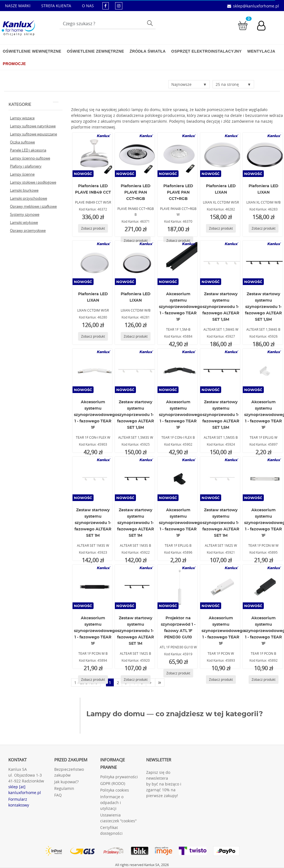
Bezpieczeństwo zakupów (69, 772)
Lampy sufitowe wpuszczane (33, 134)
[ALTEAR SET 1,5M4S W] (221, 263)
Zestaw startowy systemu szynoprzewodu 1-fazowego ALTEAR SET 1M (93, 523)
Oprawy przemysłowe (28, 230)
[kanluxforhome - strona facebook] (106, 6)
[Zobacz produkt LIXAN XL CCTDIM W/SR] (221, 228)
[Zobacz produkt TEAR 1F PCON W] (221, 680)
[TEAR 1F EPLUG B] (178, 479)
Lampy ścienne (22, 174)
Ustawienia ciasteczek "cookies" (118, 818)
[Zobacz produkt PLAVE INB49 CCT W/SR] (93, 228)
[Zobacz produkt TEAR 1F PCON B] (264, 680)
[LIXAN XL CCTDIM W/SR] (221, 155)
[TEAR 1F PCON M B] (93, 587)
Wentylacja (261, 51)
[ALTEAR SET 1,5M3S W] (136, 371)
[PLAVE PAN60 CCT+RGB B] (136, 155)
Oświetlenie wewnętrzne (32, 51)
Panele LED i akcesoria (28, 150)
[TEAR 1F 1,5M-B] (178, 263)
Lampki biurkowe (24, 190)
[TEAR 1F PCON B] (264, 587)
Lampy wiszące (22, 118)
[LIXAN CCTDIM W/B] (136, 263)
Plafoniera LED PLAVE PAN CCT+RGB (136, 192)
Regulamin (64, 788)
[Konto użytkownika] (264, 26)
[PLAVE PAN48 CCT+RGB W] (178, 155)
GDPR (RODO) (113, 783)
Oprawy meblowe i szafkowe (33, 206)
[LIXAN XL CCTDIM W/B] (264, 155)
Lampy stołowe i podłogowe (33, 182)
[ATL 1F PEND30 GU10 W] (178, 587)
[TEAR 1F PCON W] (221, 587)
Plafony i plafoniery (26, 166)
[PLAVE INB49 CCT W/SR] (93, 155)
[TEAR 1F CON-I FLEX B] (178, 371)
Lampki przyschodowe (29, 198)
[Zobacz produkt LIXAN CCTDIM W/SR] (93, 336)
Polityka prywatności (119, 777)
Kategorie (33, 104)
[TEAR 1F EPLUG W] (264, 371)
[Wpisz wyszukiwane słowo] (108, 24)
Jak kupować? (66, 782)
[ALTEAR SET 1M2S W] (221, 479)
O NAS (88, 6)
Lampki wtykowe (24, 222)
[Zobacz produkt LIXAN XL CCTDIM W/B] (264, 228)
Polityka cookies (115, 790)
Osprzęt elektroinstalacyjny (207, 51)
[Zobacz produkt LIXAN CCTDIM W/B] (136, 336)
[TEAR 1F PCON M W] (264, 479)
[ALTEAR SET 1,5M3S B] (221, 371)
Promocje (14, 64)
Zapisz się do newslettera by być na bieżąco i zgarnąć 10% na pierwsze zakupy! (164, 784)
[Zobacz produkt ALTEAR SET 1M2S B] (136, 680)
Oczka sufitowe (22, 142)
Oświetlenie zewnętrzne (95, 51)
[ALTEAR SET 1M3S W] (93, 479)
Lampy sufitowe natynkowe (33, 126)
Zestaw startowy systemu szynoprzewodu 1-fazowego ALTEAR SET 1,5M (221, 307)
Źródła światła (148, 51)
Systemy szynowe (25, 214)
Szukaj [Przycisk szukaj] (150, 23)
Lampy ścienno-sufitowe (30, 158)
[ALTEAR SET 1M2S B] (136, 587)
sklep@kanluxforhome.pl (256, 6)
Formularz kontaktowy (19, 802)
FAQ (58, 795)
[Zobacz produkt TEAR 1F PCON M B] (93, 680)
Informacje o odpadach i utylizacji (112, 802)
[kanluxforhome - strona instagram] (119, 6)
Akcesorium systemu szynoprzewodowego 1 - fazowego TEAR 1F (181, 307)
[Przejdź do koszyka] (243, 25)
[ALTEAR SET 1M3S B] (136, 479)
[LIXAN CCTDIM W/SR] (93, 263)
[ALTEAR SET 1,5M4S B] (264, 263)
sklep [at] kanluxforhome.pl (25, 790)
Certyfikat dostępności (111, 830)
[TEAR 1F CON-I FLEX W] (93, 371)
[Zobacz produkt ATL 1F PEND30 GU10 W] (178, 673)
